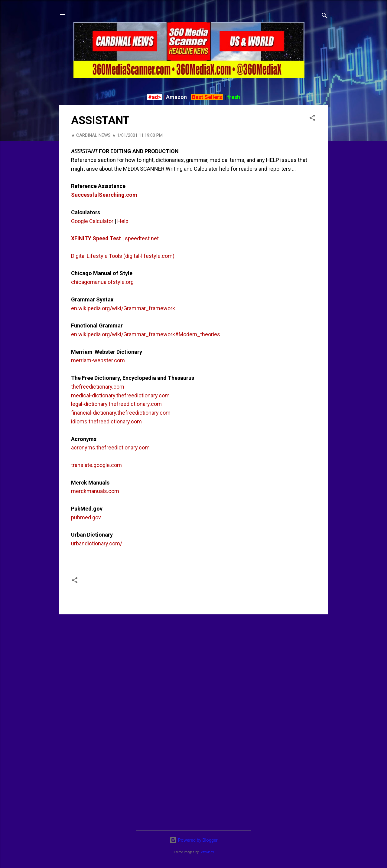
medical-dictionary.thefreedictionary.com (120, 395)
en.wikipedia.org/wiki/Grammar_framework (123, 308)
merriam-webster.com (98, 360)
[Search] (324, 16)
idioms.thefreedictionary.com (106, 421)
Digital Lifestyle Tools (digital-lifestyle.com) (123, 256)
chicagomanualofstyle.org (102, 282)
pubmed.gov (86, 517)
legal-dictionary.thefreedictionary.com (116, 404)
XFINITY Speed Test (96, 238)
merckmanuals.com (95, 491)
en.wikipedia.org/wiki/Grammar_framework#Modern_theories (146, 334)
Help (123, 221)
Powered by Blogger (194, 840)
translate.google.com (96, 465)
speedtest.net (142, 238)
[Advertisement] (193, 662)
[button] (312, 119)
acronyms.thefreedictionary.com (110, 447)
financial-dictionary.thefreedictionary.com (121, 413)
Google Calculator (92, 221)
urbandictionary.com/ (97, 543)
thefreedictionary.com (98, 387)
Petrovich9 (207, 852)
